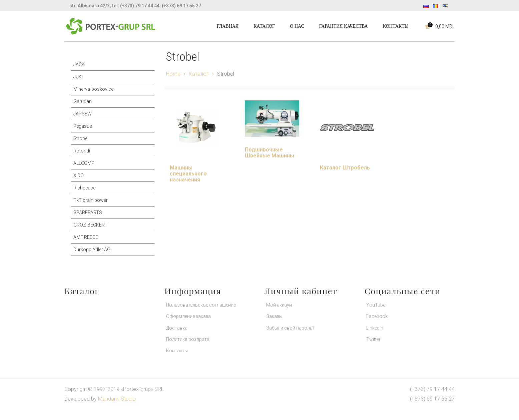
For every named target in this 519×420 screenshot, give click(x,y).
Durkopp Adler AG (92, 250)
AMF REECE (86, 237)
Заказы (274, 316)
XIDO (79, 175)
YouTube (376, 305)
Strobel (81, 138)
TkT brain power (91, 200)
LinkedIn (375, 328)
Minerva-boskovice (93, 89)
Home (173, 74)
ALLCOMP (84, 163)
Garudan (83, 101)
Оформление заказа (188, 316)
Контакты (177, 351)
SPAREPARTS (88, 213)
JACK (79, 64)
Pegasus (83, 126)
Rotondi (82, 151)
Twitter (373, 339)
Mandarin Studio (117, 399)
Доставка (177, 328)
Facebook (377, 316)
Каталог (199, 74)
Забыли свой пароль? (290, 328)
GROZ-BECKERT (90, 225)
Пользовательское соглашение (201, 305)
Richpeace (84, 188)
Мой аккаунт (280, 305)
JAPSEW (83, 114)
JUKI (78, 77)
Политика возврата (188, 339)
